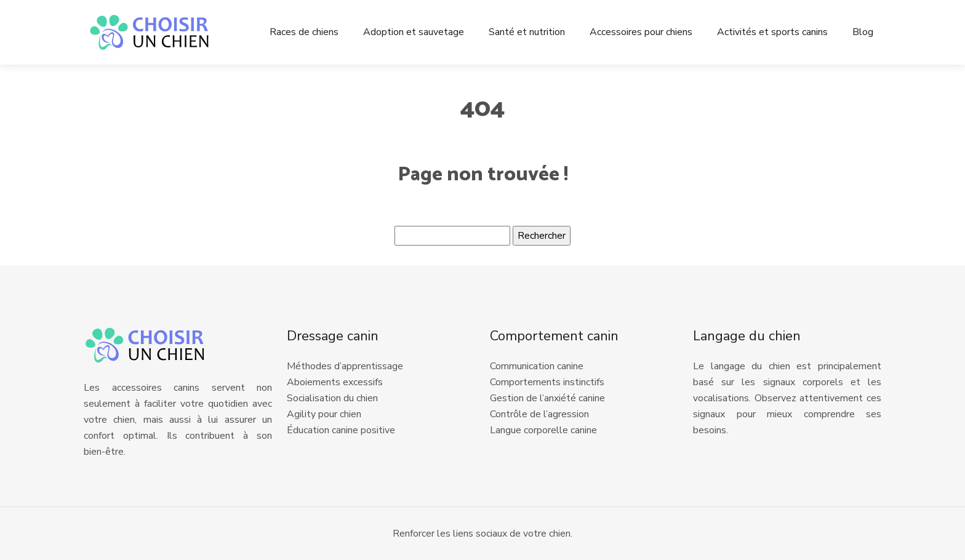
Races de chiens (304, 32)
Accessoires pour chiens (641, 32)
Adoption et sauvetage (414, 32)
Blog (863, 32)
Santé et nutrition (527, 32)
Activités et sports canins (772, 32)
